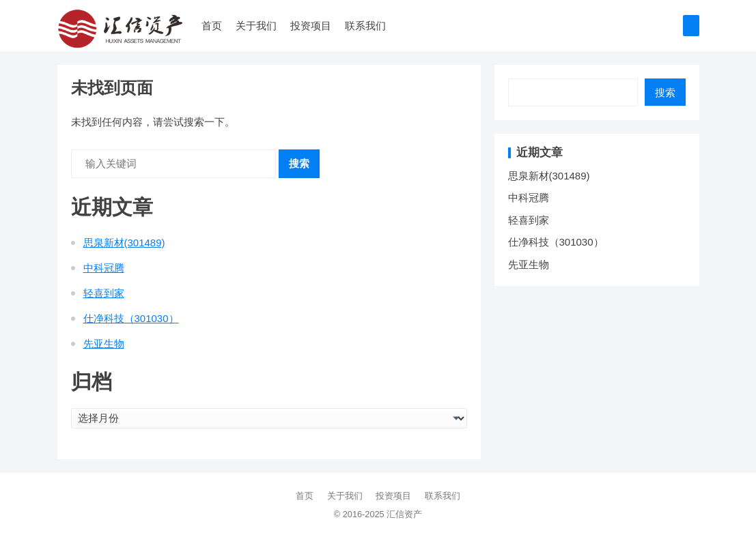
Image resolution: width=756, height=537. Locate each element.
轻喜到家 (104, 293)
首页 (212, 26)
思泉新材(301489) (124, 243)
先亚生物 (104, 344)
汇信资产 (404, 514)
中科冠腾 (104, 268)
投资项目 (311, 26)
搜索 (299, 163)
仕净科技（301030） (131, 318)
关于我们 (256, 26)
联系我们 (365, 26)
